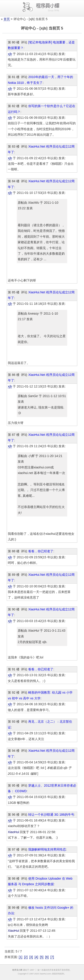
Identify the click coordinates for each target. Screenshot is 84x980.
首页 (7, 19)
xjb (10, 54)
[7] (52, 957)
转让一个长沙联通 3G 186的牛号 (51, 815)
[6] (47, 957)
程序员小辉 (17, 970)
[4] (36, 957)
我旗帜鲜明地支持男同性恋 (47, 849)
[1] (21, 957)
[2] (26, 957)
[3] (31, 957)
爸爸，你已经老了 (41, 551)
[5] (42, 957)
